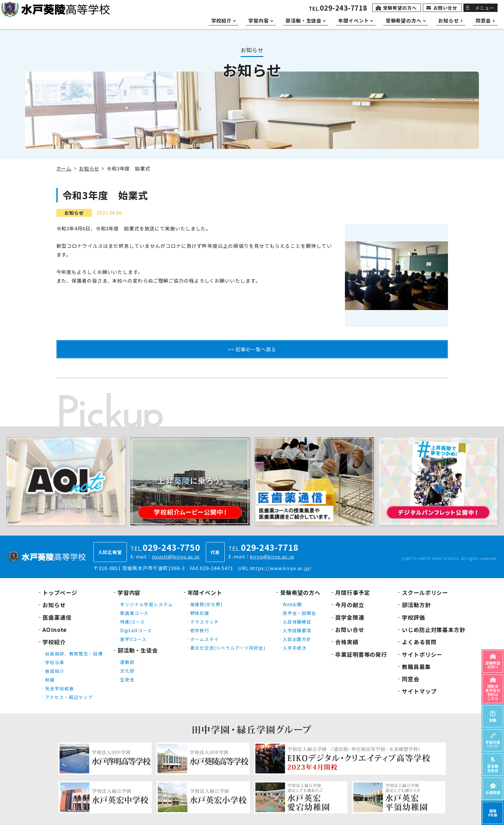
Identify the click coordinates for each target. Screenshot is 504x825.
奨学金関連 (350, 617)
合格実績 (347, 642)
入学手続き (295, 648)
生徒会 (127, 679)
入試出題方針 (297, 639)
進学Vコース (133, 639)
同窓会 (411, 679)
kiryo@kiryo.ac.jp (272, 556)
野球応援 (200, 613)
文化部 (127, 671)
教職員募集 (416, 667)
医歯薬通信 (57, 617)
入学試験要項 (297, 630)
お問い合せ (446, 8)
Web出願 (293, 604)
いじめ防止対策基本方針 (434, 630)
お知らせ (89, 168)
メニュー (485, 8)
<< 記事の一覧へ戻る (252, 349)
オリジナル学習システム (147, 604)
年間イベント (205, 592)
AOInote (55, 630)
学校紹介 (54, 642)
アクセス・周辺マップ (69, 697)
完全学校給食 (59, 688)
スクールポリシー (425, 592)
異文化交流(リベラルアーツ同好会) (228, 648)
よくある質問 (419, 642)
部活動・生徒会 (138, 650)
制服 (50, 680)
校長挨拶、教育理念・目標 (74, 654)
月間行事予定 (352, 592)
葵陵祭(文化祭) (206, 604)
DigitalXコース (136, 630)
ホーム (64, 168)
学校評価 (414, 617)
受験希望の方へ (400, 8)
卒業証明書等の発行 (361, 654)
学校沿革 (55, 662)
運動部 (127, 662)
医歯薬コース (134, 613)
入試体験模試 (297, 622)
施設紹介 (55, 671)
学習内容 (129, 592)
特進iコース (133, 622)
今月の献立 (350, 605)
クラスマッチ (205, 622)
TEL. (338, 9)
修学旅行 (200, 630)
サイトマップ (419, 691)
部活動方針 (416, 605)
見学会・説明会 (300, 613)
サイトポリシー (422, 654)
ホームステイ (205, 639)
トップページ (60, 592)
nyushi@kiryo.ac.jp (176, 556)
